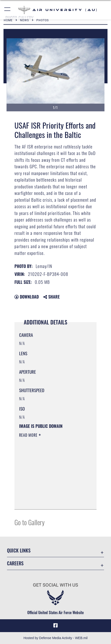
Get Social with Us (55, 585)
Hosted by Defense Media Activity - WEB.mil (56, 638)
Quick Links (19, 550)
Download (27, 297)
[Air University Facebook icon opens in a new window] (55, 626)
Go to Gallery (29, 522)
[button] (8, 10)
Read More (29, 435)
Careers (15, 563)
